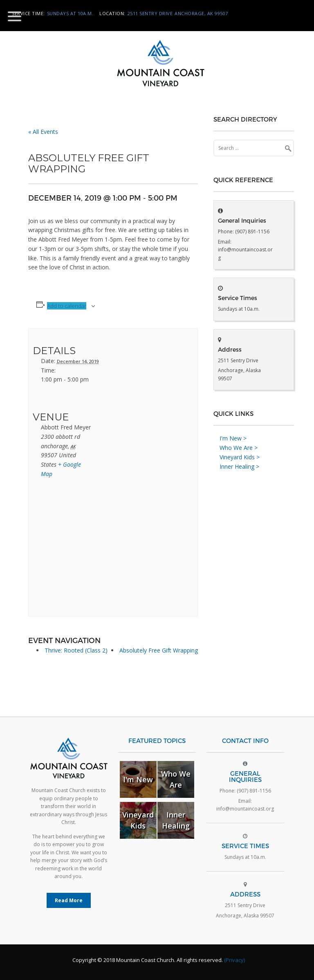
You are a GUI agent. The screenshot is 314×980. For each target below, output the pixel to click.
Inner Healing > (239, 466)
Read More (69, 900)
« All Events (43, 132)
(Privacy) (234, 960)
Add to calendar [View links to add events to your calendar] (67, 306)
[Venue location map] (76, 550)
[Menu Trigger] (15, 16)
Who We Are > (239, 448)
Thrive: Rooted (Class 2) (76, 650)
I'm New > (233, 438)
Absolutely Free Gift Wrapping (159, 650)
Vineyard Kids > (240, 457)
